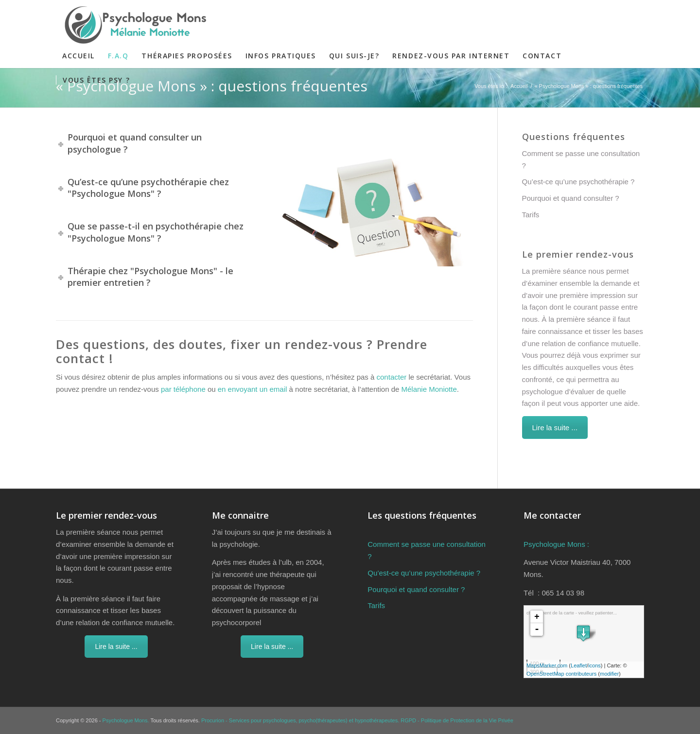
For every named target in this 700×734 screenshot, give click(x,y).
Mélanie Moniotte (429, 389)
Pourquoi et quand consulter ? (571, 198)
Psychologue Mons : (556, 544)
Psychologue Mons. (126, 720)
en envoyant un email (253, 389)
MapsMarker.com (547, 665)
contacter (392, 377)
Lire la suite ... (555, 428)
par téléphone (183, 389)
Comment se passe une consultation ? (581, 159)
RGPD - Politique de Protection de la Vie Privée (457, 720)
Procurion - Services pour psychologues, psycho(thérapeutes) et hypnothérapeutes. (300, 720)
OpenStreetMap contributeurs (561, 674)
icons (595, 665)
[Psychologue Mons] (132, 24)
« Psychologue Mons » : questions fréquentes (212, 86)
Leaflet (579, 665)
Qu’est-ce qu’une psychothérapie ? (578, 182)
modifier (609, 674)
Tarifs (531, 215)
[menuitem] (79, 56)
